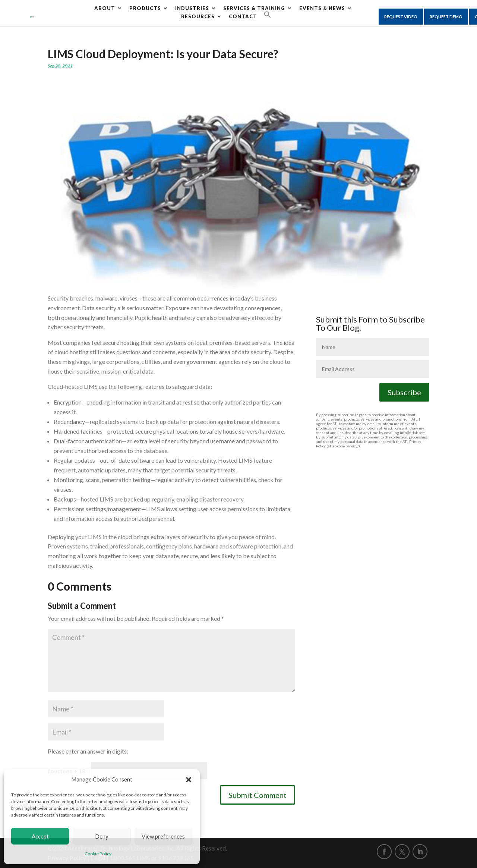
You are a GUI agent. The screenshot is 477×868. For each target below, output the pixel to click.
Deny (102, 836)
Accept (40, 836)
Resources (198, 16)
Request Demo (446, 17)
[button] (189, 780)
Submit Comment (258, 795)
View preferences (163, 836)
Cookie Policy (98, 854)
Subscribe (404, 392)
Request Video (401, 17)
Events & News (322, 8)
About (105, 8)
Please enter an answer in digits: (88, 751)
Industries (192, 8)
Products (145, 8)
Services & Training (254, 8)
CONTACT (243, 16)
